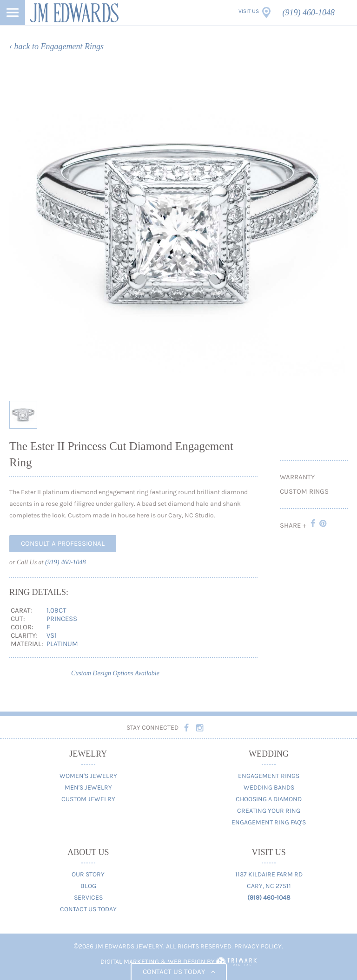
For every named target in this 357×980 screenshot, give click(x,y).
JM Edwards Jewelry (74, 13)
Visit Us (249, 11)
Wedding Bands (269, 787)
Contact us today (179, 972)
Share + (293, 525)
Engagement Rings (269, 776)
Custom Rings (304, 491)
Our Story (88, 874)
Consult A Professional (63, 543)
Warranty (297, 477)
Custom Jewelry (88, 799)
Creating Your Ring (269, 811)
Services (88, 898)
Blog (88, 886)
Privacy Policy (258, 946)
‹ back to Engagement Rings (56, 46)
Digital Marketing (130, 962)
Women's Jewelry (88, 776)
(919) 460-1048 (309, 13)
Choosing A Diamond (269, 799)
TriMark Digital (236, 962)
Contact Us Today (88, 909)
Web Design (187, 962)
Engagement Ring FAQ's (269, 822)
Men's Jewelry (88, 787)
